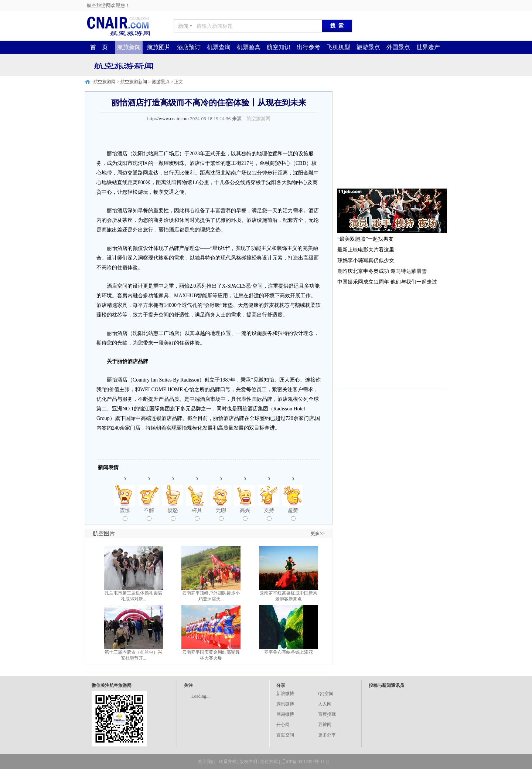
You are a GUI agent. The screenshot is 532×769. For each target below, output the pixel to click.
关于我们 (207, 762)
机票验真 (249, 47)
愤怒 (173, 514)
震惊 (125, 514)
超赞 (293, 514)
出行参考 (308, 47)
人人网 (325, 704)
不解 (149, 514)
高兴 (245, 514)
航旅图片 (159, 47)
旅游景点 (368, 47)
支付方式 (269, 762)
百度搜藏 (327, 714)
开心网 (283, 725)
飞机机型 (338, 47)
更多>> (318, 533)
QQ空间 (326, 694)
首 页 (99, 47)
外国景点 (398, 47)
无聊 (221, 514)
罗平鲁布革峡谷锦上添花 (289, 652)
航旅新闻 (129, 47)
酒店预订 (189, 47)
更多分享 (327, 735)
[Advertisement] (392, 138)
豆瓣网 (325, 725)
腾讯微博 (285, 704)
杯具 (197, 514)
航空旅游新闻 (134, 82)
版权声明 (248, 762)
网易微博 (285, 714)
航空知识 (279, 47)
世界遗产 (428, 47)
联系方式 (228, 762)
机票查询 (219, 47)
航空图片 (104, 533)
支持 (269, 514)
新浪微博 (285, 694)
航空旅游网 (105, 82)
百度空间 (285, 735)
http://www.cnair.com (168, 118)
